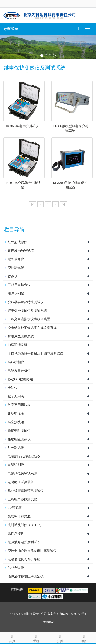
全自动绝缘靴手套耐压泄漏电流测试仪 (35, 353)
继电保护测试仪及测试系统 (27, 311)
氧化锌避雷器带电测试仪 (26, 491)
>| (64, 204)
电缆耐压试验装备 (21, 482)
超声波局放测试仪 (21, 251)
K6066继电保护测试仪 (22, 126)
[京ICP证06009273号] (72, 614)
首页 (12, 638)
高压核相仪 (16, 362)
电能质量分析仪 (19, 371)
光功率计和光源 (19, 516)
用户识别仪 (16, 293)
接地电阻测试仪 (19, 439)
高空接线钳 (16, 422)
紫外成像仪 (16, 259)
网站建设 (48, 622)
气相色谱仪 (16, 568)
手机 (36, 638)
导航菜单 (11, 29)
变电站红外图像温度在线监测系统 (32, 328)
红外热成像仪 (17, 242)
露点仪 (13, 276)
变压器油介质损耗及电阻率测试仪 (32, 551)
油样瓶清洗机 (17, 345)
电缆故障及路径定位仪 (24, 456)
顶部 (84, 638)
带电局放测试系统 (21, 336)
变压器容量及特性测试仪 (26, 302)
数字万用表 (16, 396)
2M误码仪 (15, 508)
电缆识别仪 (16, 465)
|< (32, 204)
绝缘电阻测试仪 (19, 431)
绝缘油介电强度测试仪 (24, 542)
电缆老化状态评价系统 (24, 559)
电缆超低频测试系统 (22, 473)
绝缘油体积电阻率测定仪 (26, 576)
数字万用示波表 (19, 405)
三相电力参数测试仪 (22, 499)
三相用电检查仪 (19, 285)
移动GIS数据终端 (20, 379)
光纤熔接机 (16, 533)
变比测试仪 (16, 268)
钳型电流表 (16, 413)
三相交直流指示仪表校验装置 (29, 319)
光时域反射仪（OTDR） (25, 525)
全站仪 (13, 388)
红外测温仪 (16, 448)
